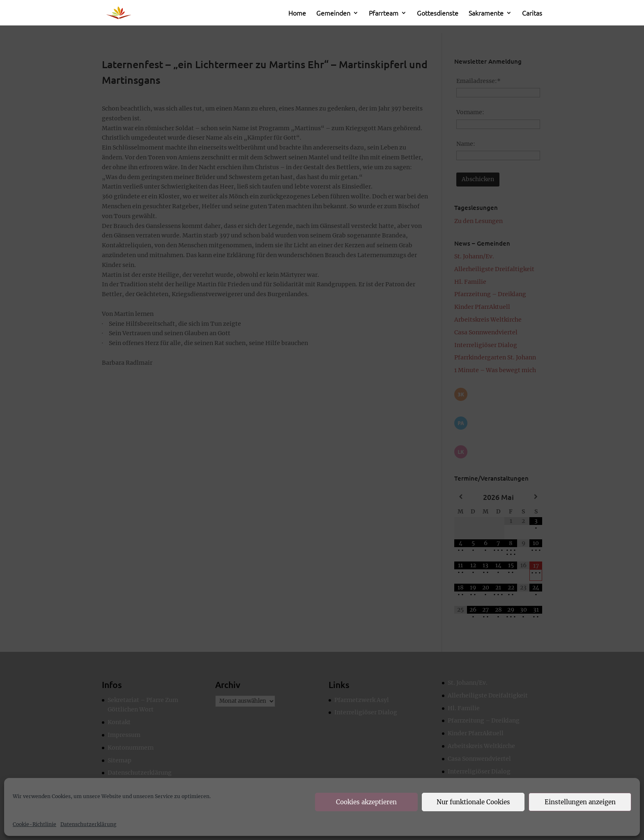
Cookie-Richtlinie (34, 824)
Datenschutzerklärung (88, 824)
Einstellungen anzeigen (580, 802)
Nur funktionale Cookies (473, 802)
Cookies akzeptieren (366, 802)
